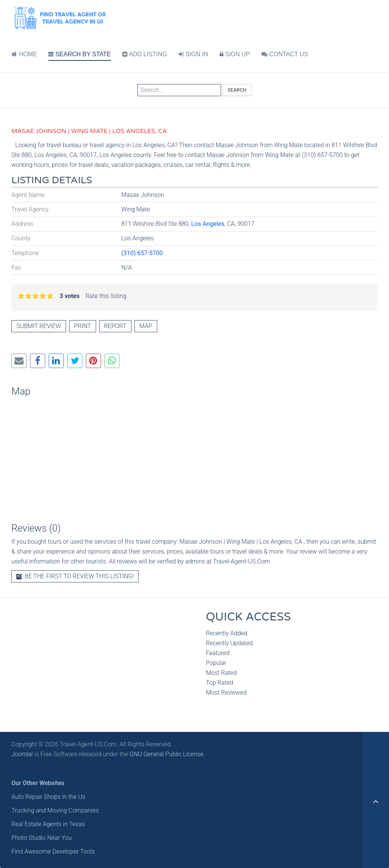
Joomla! (22, 754)
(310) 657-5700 (142, 253)
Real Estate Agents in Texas (48, 824)
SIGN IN (193, 54)
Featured (218, 653)
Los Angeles (208, 224)
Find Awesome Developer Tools (53, 851)
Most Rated (221, 673)
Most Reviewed (226, 693)
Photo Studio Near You (42, 838)
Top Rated (220, 683)
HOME (24, 54)
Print (83, 326)
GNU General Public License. (167, 754)
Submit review (39, 326)
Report (115, 326)
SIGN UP (235, 54)
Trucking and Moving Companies (55, 810)
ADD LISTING (145, 54)
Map (146, 326)
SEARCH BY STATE (79, 54)
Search (237, 90)
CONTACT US (285, 54)
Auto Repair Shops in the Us (48, 797)
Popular (216, 663)
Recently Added (227, 633)
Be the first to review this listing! (75, 576)
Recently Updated (229, 643)
